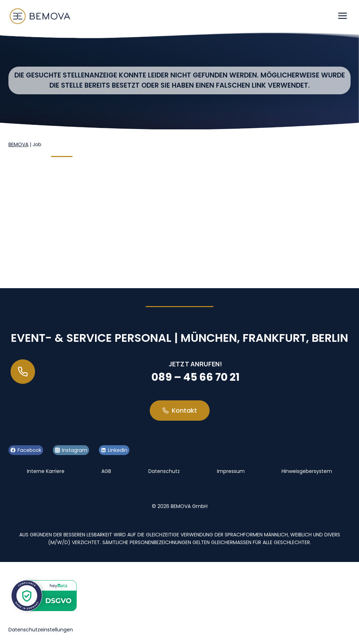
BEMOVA (18, 144)
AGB (106, 471)
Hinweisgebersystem (307, 471)
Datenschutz (164, 471)
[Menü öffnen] (342, 16)
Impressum (231, 471)
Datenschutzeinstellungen (41, 630)
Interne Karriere (46, 471)
